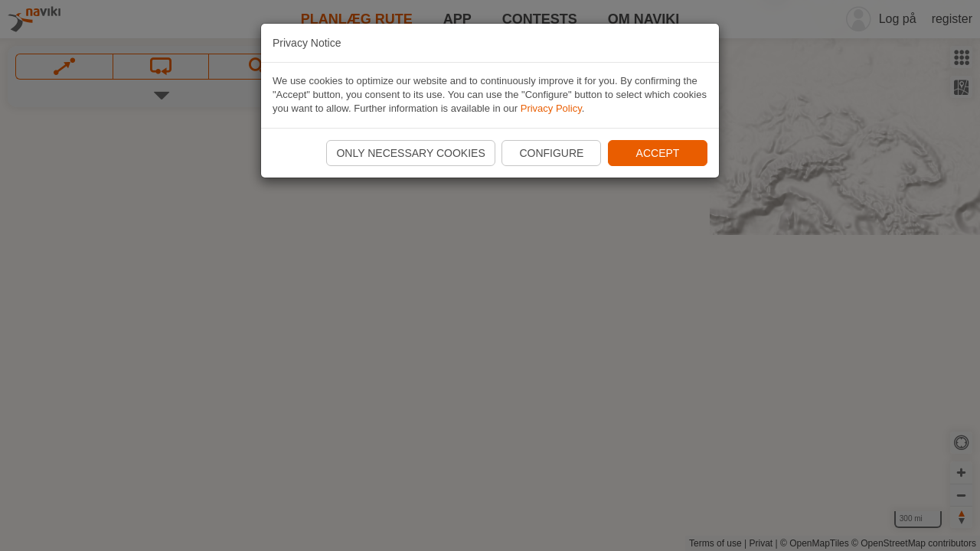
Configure (551, 153)
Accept (658, 153)
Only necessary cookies (410, 153)
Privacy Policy (551, 108)
